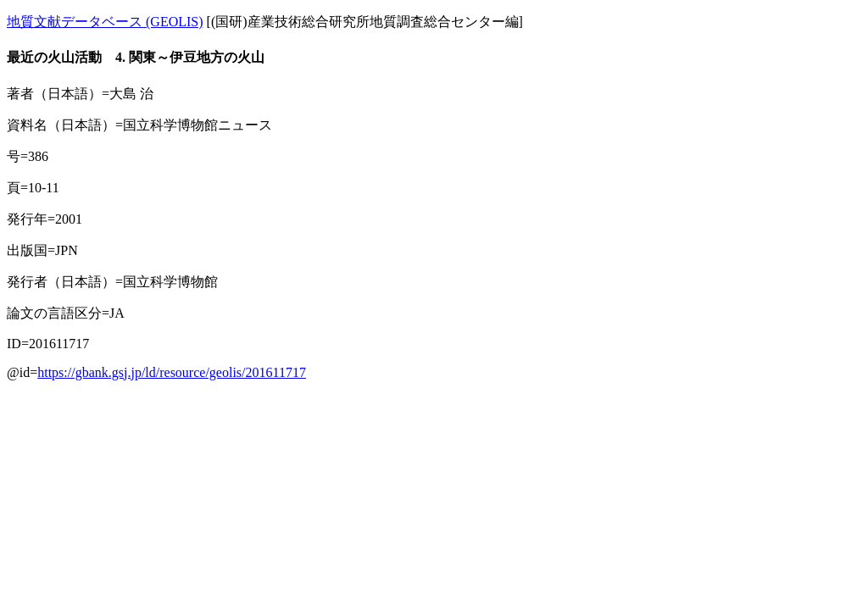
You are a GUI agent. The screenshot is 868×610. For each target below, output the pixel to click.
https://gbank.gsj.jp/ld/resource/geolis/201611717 (172, 372)
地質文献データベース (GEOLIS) (105, 22)
